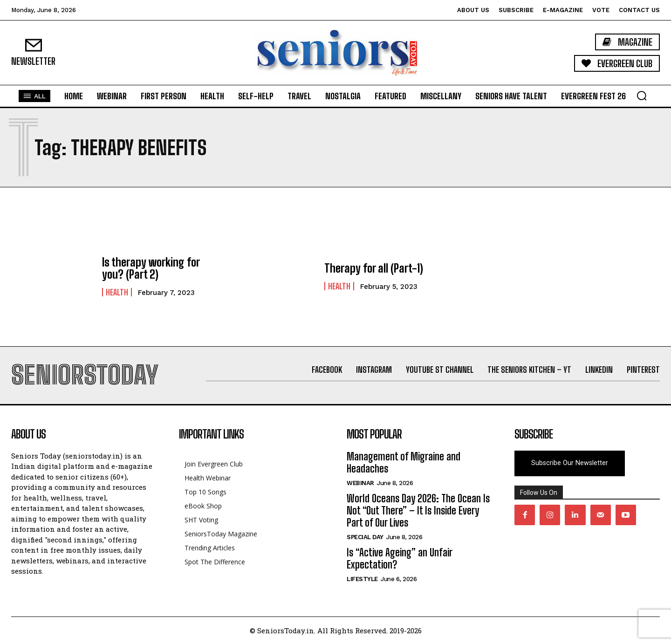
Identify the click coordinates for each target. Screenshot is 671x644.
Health (117, 292)
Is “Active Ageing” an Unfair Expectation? (399, 558)
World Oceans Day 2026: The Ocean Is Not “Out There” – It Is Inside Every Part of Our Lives (418, 511)
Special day (365, 537)
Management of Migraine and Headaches (404, 462)
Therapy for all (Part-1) (374, 268)
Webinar (360, 483)
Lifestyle (362, 579)
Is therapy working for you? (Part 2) (151, 268)
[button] (642, 96)
